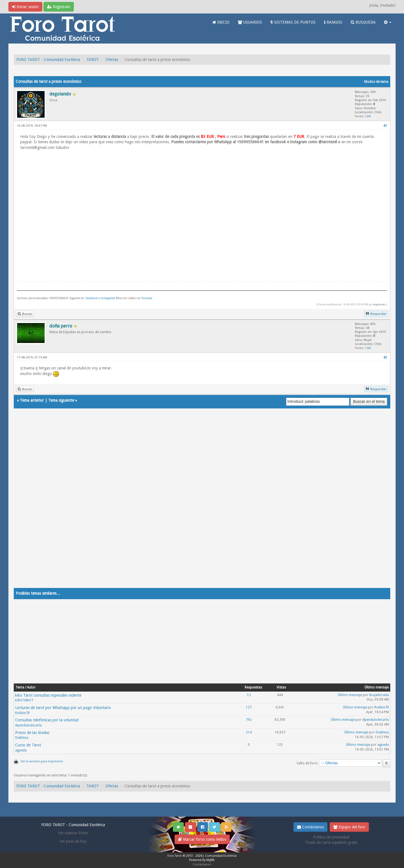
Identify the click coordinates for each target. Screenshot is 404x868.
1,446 (368, 116)
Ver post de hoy (73, 841)
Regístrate (59, 7)
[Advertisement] (182, 504)
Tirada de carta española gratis (331, 842)
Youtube (147, 298)
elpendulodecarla (28, 725)
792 (249, 720)
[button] (388, 22)
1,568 (368, 348)
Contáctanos (310, 827)
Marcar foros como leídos (202, 839)
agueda (21, 750)
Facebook (92, 298)
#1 (385, 126)
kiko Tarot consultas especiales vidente (48, 695)
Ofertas (112, 60)
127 (249, 707)
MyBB (210, 860)
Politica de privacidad (331, 837)
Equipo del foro (349, 827)
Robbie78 (22, 713)
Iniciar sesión (25, 7)
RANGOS (333, 22)
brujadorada (379, 695)
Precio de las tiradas (32, 733)
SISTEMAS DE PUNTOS (293, 22)
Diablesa (22, 738)
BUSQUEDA (363, 22)
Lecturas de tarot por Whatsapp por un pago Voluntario (63, 708)
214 (249, 732)
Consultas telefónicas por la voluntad (47, 720)
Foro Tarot (175, 856)
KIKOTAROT (24, 700)
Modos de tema (376, 82)
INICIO (221, 22)
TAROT (93, 60)
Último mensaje (350, 695)
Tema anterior (32, 400)
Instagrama (108, 298)
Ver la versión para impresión (42, 761)
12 (249, 695)
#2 (385, 357)
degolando (379, 304)
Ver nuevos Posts (73, 833)
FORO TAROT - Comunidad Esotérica (48, 60)
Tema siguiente (61, 400)
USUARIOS (250, 22)
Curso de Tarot (28, 745)
